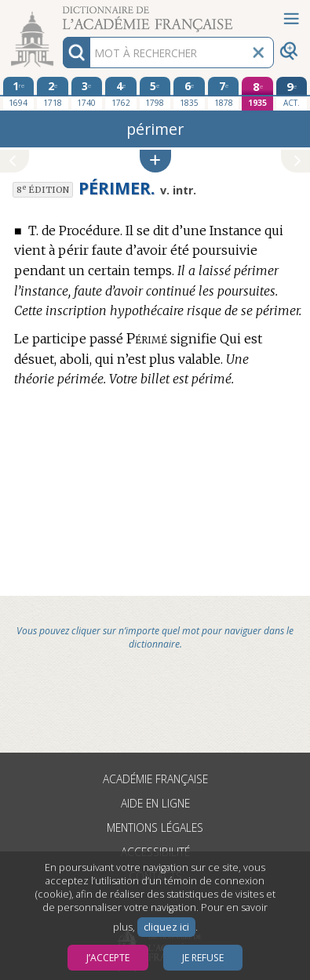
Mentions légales (155, 828)
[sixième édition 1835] (189, 93)
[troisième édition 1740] (87, 93)
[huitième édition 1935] (257, 94)
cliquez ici (166, 927)
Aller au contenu (61, 14)
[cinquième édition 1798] (155, 93)
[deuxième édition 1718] (53, 93)
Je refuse (203, 958)
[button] (155, 161)
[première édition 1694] (19, 93)
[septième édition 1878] (224, 93)
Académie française (155, 779)
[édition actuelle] (292, 94)
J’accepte (108, 958)
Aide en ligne (155, 803)
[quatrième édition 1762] (121, 93)
